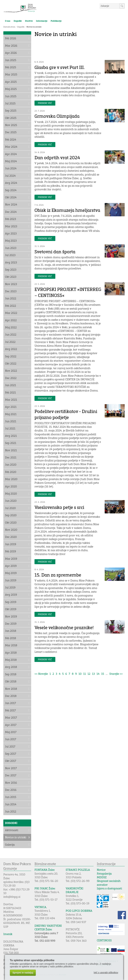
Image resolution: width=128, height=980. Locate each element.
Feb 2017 (10, 710)
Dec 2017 (11, 775)
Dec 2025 (11, 132)
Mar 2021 (11, 400)
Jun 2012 (11, 811)
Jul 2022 (10, 342)
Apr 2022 (11, 320)
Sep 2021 (11, 443)
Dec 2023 (11, 291)
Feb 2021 (10, 392)
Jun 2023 (11, 248)
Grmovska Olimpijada (57, 116)
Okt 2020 (11, 522)
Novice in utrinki (34, 27)
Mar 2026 (11, 46)
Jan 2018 (11, 631)
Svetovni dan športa (55, 252)
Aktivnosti (12, 830)
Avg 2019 (11, 595)
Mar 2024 (11, 147)
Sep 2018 (11, 674)
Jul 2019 (10, 587)
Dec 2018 (11, 696)
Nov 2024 (11, 204)
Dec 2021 (11, 457)
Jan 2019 (11, 544)
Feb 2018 (10, 638)
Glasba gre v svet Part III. (60, 67)
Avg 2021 (11, 436)
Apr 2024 (11, 154)
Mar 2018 (11, 645)
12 (89, 674)
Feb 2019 (10, 551)
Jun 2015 (11, 797)
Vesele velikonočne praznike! (64, 627)
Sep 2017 (11, 754)
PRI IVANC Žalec (45, 888)
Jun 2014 (11, 804)
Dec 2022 (11, 378)
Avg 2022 (11, 349)
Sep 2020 (11, 515)
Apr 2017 (11, 725)
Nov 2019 (11, 616)
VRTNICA (40, 907)
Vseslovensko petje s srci (59, 507)
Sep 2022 (11, 356)
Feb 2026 (11, 38)
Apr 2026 (11, 53)
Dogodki (18, 21)
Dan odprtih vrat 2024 (57, 157)
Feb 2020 (11, 472)
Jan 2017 (10, 703)
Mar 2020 (11, 479)
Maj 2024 (11, 161)
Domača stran (9, 27)
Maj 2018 (11, 660)
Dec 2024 (11, 212)
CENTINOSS (104, 940)
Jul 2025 (10, 103)
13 (93, 674)
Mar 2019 (11, 559)
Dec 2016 (11, 790)
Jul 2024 (10, 176)
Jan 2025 (11, 60)
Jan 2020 (11, 465)
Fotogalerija (104, 874)
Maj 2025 (11, 89)
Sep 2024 (11, 190)
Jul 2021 (10, 428)
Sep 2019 (11, 602)
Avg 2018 (11, 667)
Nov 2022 (11, 371)
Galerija (10, 845)
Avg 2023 (11, 262)
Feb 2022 (10, 306)
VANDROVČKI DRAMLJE (74, 890)
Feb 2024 (11, 139)
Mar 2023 (11, 226)
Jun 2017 (11, 739)
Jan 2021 (10, 385)
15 (103, 674)
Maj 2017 (11, 732)
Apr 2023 (11, 233)
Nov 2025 (11, 125)
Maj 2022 (11, 327)
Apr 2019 (11, 566)
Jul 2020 (10, 508)
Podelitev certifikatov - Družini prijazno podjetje (66, 414)
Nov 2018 (11, 689)
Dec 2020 (11, 537)
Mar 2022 (11, 313)
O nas (8, 21)
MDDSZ (102, 877)
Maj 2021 (11, 414)
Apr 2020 (11, 486)
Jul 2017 (10, 746)
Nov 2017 (11, 768)
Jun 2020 (11, 501)
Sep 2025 (11, 110)
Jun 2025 (11, 96)
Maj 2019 (11, 573)
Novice (101, 870)
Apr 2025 (11, 82)
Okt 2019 (11, 609)
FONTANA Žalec (45, 870)
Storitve (29, 21)
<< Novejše (41, 674)
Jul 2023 (10, 255)
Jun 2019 (11, 580)
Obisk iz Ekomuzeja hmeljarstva (67, 210)
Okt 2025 (11, 118)
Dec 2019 (11, 624)
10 (80, 674)
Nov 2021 (11, 450)
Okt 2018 (11, 681)
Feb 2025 (10, 67)
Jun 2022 (11, 334)
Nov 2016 (11, 783)
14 (98, 674)
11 (84, 674)
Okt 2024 (11, 197)
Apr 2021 (11, 407)
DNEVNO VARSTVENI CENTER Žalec (48, 927)
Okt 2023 (11, 277)
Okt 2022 (11, 363)
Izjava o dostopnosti (109, 888)
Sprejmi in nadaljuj (23, 973)
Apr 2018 (11, 653)
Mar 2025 (11, 74)
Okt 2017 (11, 761)
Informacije (42, 21)
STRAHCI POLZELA (78, 870)
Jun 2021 (11, 421)
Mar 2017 (11, 717)
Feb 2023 (10, 219)
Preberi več (45, 103)
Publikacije (56, 21)
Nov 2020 (11, 530)
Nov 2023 (11, 284)
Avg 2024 (11, 183)
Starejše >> (116, 674)
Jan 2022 (11, 298)
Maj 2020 (11, 493)
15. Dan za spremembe (58, 575)
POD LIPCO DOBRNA (79, 911)
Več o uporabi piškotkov (106, 973)
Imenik (8, 934)
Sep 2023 (11, 270)
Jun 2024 (11, 168)
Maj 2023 (11, 241)
